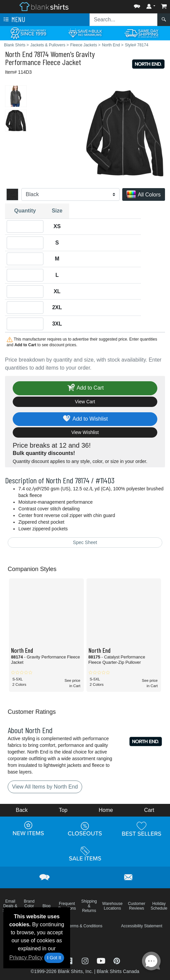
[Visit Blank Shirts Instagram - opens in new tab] (86, 960)
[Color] (70, 194)
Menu (14, 20)
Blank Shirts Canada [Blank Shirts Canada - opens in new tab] (118, 971)
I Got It (54, 958)
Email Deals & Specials (10, 906)
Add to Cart (85, 388)
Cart (149, 810)
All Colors (144, 195)
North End (19, 54)
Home (106, 810)
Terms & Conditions (85, 926)
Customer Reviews (137, 906)
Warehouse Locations (112, 906)
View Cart (85, 402)
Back (22, 810)
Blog (46, 906)
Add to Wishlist (85, 419)
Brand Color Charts (29, 906)
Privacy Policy (26, 957)
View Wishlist (85, 432)
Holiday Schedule (159, 906)
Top (63, 810)
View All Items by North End (45, 787)
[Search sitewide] (124, 20)
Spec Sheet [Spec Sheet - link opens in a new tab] (85, 542)
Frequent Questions (67, 906)
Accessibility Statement (141, 926)
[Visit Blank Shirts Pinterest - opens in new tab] (117, 960)
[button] (137, 5)
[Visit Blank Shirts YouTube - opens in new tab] (102, 960)
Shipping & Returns (89, 906)
